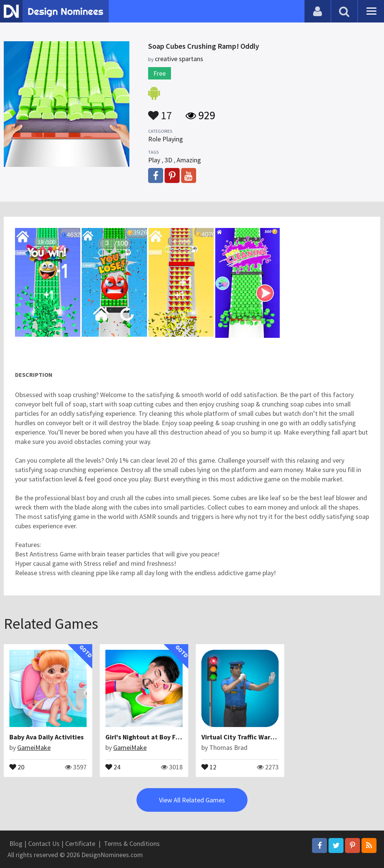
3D (168, 160)
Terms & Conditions (132, 843)
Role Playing (166, 139)
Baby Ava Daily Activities (46, 737)
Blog (16, 843)
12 (209, 766)
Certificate (80, 843)
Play (154, 160)
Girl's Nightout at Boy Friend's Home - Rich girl (175, 737)
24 (113, 766)
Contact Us (44, 843)
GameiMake (34, 747)
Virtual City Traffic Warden (242, 737)
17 (160, 112)
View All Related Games (192, 800)
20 (17, 766)
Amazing (189, 160)
